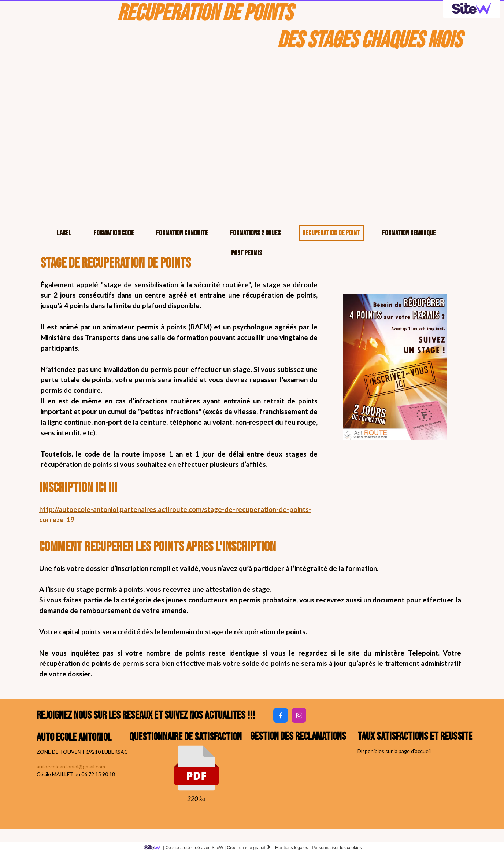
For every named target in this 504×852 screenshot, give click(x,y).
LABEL (64, 233)
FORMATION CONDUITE (182, 233)
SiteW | (186, 848)
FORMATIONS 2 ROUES (255, 233)
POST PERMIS (247, 253)
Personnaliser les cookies (337, 848)
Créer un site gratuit (249, 848)
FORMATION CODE (114, 233)
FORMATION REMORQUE (409, 233)
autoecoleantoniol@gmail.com (71, 766)
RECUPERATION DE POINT (331, 233)
